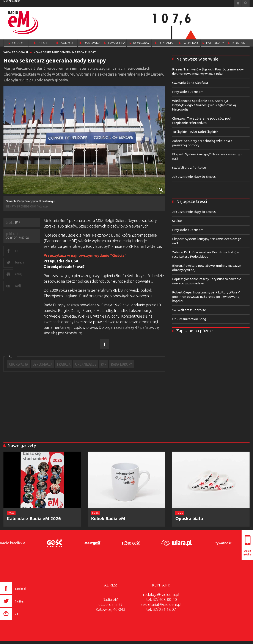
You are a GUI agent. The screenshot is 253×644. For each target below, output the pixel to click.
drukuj (19, 274)
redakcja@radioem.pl (161, 594)
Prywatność (222, 543)
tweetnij (20, 262)
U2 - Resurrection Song (189, 319)
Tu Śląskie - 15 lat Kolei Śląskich (195, 132)
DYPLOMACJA (42, 364)
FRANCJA (64, 364)
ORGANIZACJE (86, 364)
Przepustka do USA (61, 261)
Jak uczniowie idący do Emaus (194, 177)
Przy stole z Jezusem (188, 92)
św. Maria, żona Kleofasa (190, 83)
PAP (104, 364)
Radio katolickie (13, 543)
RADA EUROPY (121, 364)
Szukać (177, 221)
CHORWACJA (19, 364)
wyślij (18, 286)
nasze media (12, 1)
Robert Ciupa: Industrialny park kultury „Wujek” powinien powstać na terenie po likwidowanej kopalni (206, 297)
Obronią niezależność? (64, 267)
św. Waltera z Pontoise (189, 168)
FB (17, 251)
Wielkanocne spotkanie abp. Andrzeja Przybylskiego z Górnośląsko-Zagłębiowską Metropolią (204, 105)
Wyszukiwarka (246, 4)
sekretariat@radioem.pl (161, 604)
